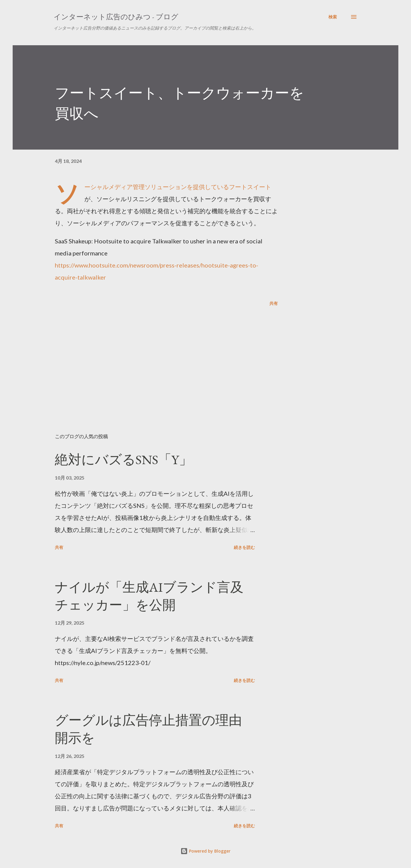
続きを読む (244, 547)
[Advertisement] (157, 358)
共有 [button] (274, 303)
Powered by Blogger (205, 851)
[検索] (333, 17)
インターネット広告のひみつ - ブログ (116, 17)
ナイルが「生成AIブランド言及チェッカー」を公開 (149, 596)
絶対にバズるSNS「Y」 (124, 459)
